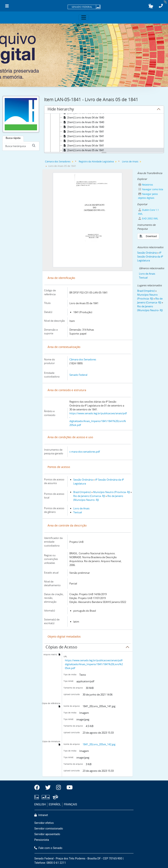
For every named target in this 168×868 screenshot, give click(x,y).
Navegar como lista (151, 189)
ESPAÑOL (55, 804)
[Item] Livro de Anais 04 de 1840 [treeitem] (83, 117)
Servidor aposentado (47, 834)
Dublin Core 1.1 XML (149, 212)
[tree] (104, 133)
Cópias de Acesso (61, 648)
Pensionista (42, 840)
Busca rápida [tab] (13, 138)
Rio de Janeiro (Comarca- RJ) (89, 496)
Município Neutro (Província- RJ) (112, 492)
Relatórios (146, 185)
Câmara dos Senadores (58, 162)
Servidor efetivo (44, 823)
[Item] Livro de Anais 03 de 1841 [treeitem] (83, 141)
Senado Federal (78, 375)
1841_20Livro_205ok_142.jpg (99, 744)
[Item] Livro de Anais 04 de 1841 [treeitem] (83, 145)
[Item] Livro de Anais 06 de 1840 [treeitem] (83, 127)
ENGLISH (40, 804)
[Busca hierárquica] (17, 146)
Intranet (41, 815)
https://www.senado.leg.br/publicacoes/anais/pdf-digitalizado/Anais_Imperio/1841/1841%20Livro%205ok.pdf (94, 664)
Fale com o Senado (48, 848)
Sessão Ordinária (83, 480)
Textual (78, 512)
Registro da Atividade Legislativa (96, 162)
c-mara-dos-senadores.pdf (85, 452)
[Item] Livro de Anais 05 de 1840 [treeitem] (83, 122)
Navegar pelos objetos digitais (148, 196)
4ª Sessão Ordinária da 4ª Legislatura (150, 257)
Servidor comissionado (49, 829)
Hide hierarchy (61, 110)
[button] (151, 6)
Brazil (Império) (82, 492)
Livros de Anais (130, 162)
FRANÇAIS (71, 804)
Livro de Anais (81, 508)
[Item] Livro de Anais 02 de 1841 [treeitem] (83, 136)
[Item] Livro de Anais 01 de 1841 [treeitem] (83, 131)
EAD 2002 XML (148, 219)
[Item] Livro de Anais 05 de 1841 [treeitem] (83, 150)
